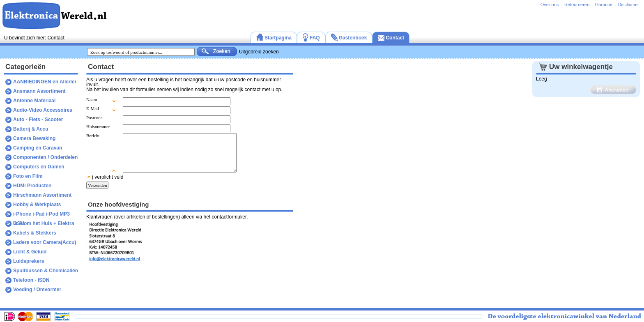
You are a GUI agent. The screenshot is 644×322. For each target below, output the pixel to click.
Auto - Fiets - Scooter (38, 120)
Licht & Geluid (30, 252)
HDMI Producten (32, 186)
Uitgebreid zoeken (259, 52)
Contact (56, 38)
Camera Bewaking (34, 138)
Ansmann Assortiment (39, 91)
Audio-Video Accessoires (43, 110)
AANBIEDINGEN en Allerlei (45, 82)
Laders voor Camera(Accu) (45, 242)
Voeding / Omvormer (37, 290)
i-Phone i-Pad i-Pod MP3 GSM (41, 215)
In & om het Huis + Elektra (44, 223)
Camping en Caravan (38, 148)
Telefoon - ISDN (31, 280)
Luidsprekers (29, 261)
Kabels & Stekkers (35, 233)
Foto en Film (28, 176)
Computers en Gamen (39, 167)
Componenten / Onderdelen (45, 157)
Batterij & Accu (31, 129)
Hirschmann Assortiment (42, 195)
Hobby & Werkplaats (37, 205)
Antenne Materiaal (34, 101)
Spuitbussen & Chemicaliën (46, 271)
